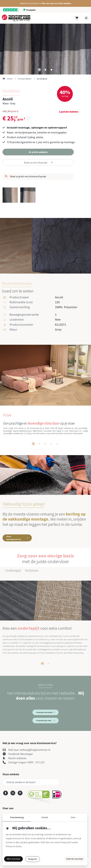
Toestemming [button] (17, 817)
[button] (45, 3)
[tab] (39, 70)
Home (8, 79)
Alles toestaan (13, 859)
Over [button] (73, 817)
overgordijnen (25, 79)
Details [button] (45, 817)
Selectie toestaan (75, 859)
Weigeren (33, 859)
